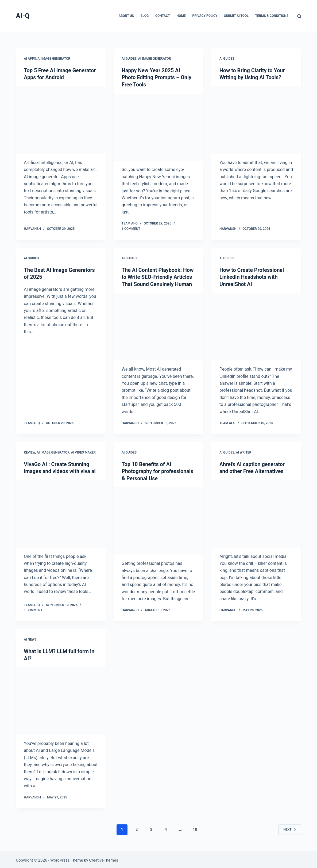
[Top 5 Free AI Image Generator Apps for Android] (61, 120)
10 (195, 828)
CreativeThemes (104, 859)
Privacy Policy (205, 16)
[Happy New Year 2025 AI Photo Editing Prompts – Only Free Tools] (158, 127)
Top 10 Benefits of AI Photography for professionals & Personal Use (158, 470)
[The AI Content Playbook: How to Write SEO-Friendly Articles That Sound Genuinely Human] (158, 326)
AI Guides (129, 59)
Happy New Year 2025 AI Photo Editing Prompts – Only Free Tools (157, 77)
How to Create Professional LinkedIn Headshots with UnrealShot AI (252, 276)
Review (29, 451)
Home (181, 16)
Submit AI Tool (236, 16)
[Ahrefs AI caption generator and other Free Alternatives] (256, 513)
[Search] (299, 16)
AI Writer (244, 451)
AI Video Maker (83, 451)
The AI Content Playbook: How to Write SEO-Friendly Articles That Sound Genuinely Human (158, 276)
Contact (163, 16)
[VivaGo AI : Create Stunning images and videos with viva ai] (61, 513)
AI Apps (30, 59)
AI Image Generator (54, 59)
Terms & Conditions (272, 16)
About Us (126, 16)
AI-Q (23, 16)
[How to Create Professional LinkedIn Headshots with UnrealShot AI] (256, 326)
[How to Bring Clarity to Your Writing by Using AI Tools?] (256, 120)
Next (290, 828)
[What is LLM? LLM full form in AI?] (61, 699)
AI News (30, 638)
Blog (145, 16)
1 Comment (131, 228)
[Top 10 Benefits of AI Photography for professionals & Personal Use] (158, 520)
